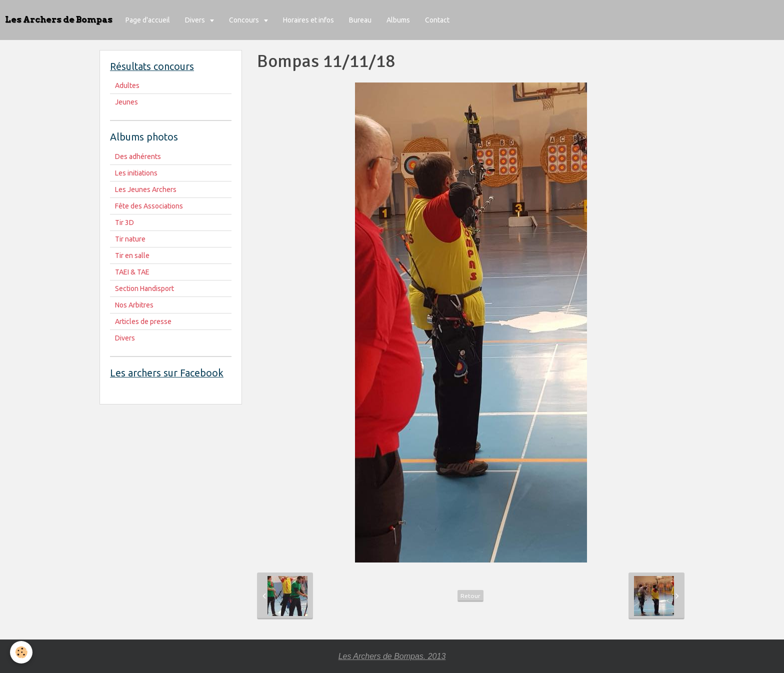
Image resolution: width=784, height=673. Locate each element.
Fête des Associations (149, 206)
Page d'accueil (148, 20)
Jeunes (126, 102)
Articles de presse (143, 321)
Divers (196, 20)
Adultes (127, 85)
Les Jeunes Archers (146, 189)
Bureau (360, 20)
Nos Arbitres (134, 305)
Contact (437, 20)
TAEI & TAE (132, 272)
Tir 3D (124, 222)
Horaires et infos (308, 20)
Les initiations (136, 173)
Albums (398, 20)
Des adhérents (138, 156)
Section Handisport (144, 288)
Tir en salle (132, 255)
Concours (245, 20)
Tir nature (130, 239)
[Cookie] (21, 652)
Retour (470, 596)
